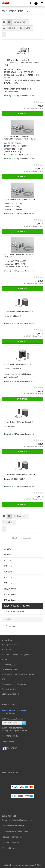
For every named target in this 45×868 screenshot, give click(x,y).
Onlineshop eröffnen (13, 865)
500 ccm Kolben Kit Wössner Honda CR (18, 312)
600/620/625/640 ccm (14, 611)
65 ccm (7, 555)
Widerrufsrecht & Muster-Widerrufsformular (20, 674)
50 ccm (7, 549)
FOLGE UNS (9, 748)
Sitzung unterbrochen (11, 645)
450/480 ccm (10, 600)
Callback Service (9, 689)
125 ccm (8, 572)
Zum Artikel (22, 113)
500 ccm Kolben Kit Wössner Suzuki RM (18, 422)
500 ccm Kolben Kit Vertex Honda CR (17, 364)
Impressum (7, 650)
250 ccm (8, 577)
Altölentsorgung (9, 664)
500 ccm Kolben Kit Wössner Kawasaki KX (19, 475)
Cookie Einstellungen (11, 694)
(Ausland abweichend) (27, 96)
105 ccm (8, 566)
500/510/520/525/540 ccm (17, 606)
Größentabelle (8, 742)
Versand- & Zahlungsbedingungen (16, 654)
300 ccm (8, 583)
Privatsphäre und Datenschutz (15, 684)
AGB (4, 679)
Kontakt (5, 659)
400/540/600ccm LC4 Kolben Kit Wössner (19, 199)
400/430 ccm (10, 594)
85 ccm (7, 560)
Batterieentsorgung (10, 669)
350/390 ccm (10, 589)
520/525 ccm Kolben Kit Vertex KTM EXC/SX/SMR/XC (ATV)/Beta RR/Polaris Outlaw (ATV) (22, 63)
